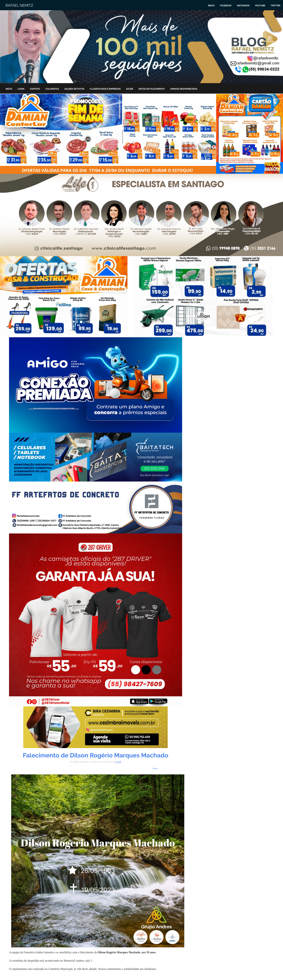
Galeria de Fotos (74, 89)
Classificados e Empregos (105, 89)
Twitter (275, 6)
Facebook (226, 6)
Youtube (260, 6)
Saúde (130, 89)
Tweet (155, 768)
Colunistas (52, 89)
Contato (35, 89)
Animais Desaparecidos (184, 89)
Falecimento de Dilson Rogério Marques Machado (95, 755)
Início (211, 6)
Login (21, 89)
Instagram (243, 6)
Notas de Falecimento (152, 89)
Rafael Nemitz (19, 5)
